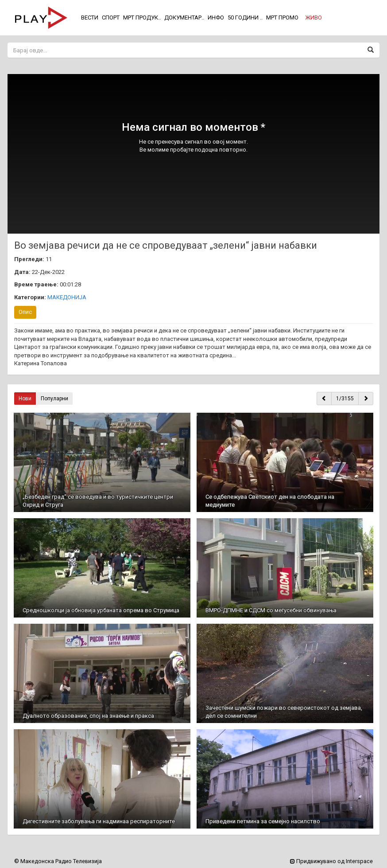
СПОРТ (111, 18)
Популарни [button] (54, 399)
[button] (313, 18)
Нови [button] (25, 399)
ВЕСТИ (90, 18)
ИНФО (216, 18)
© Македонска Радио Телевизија (58, 861)
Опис (25, 312)
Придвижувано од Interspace (331, 861)
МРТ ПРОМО (282, 18)
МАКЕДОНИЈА (67, 297)
